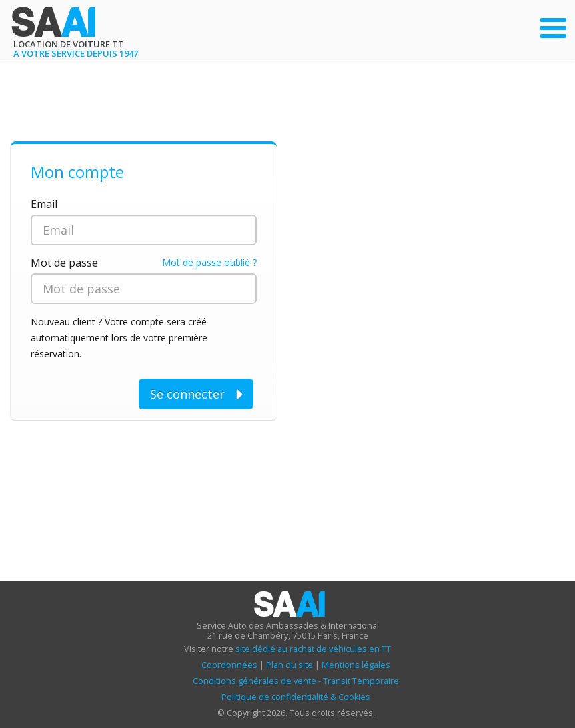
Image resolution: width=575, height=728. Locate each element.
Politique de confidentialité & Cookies (296, 697)
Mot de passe (64, 263)
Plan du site (290, 665)
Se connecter (196, 394)
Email (44, 204)
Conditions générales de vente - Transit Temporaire (296, 681)
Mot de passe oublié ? (209, 262)
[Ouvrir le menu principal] (553, 28)
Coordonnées (229, 665)
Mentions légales (356, 665)
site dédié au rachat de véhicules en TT (313, 649)
